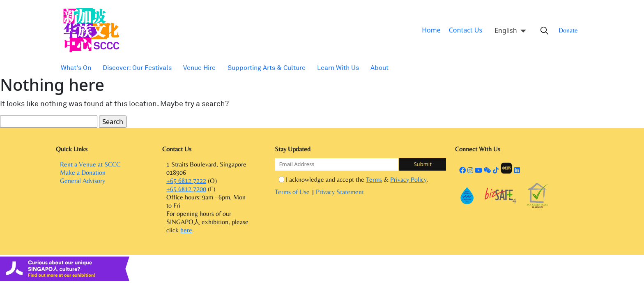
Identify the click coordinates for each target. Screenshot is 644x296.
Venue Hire (192, 68)
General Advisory (83, 185)
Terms (372, 180)
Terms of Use (293, 192)
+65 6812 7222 (186, 181)
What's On (75, 68)
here (186, 235)
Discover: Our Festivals (133, 68)
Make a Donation (83, 175)
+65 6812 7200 (186, 191)
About (363, 68)
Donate (565, 30)
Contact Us (466, 30)
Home (435, 30)
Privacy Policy (401, 180)
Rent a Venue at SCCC (90, 165)
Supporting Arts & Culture (256, 68)
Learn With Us (324, 68)
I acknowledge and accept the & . (352, 179)
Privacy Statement (340, 192)
